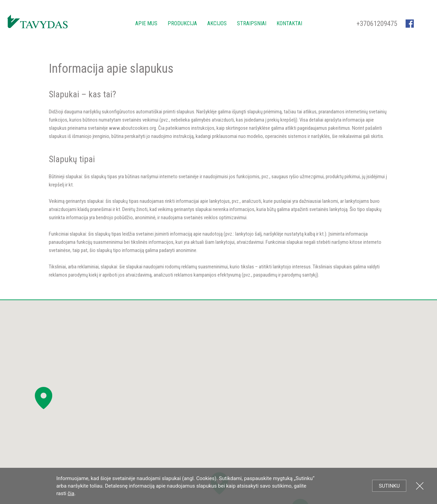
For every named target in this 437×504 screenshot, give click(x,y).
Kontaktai (289, 23)
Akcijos (217, 23)
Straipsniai (252, 23)
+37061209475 (377, 24)
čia (71, 493)
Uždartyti (420, 486)
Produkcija (182, 23)
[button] (44, 398)
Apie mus (146, 23)
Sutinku (389, 486)
